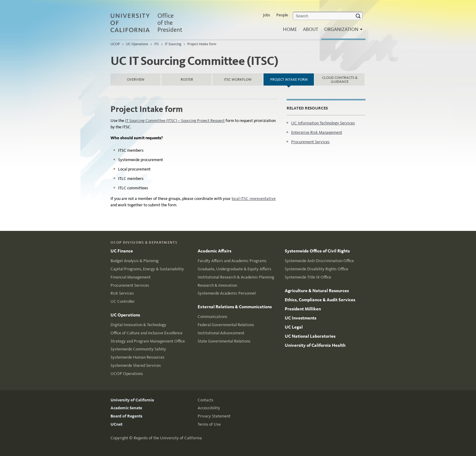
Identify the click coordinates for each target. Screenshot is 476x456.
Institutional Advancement (221, 333)
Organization (342, 31)
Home (290, 29)
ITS (156, 44)
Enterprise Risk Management (317, 132)
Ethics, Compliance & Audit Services (320, 300)
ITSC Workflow (238, 79)
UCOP (115, 44)
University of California (132, 400)
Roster (187, 79)
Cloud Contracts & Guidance (340, 80)
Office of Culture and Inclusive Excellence (146, 333)
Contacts (206, 400)
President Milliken (303, 309)
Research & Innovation (217, 285)
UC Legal (294, 327)
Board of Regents (126, 416)
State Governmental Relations (224, 341)
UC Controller (123, 301)
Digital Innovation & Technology (138, 325)
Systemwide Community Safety (138, 349)
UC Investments (301, 318)
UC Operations (137, 44)
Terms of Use (209, 424)
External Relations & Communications (235, 307)
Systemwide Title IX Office (308, 277)
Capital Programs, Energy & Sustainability (147, 269)
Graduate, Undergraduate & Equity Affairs (235, 269)
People (282, 15)
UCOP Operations (127, 374)
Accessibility (209, 408)
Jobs (267, 15)
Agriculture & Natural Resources (317, 291)
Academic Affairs (214, 251)
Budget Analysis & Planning (134, 261)
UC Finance (122, 251)
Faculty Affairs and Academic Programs (232, 261)
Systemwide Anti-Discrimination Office (319, 261)
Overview (136, 79)
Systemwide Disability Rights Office (316, 269)
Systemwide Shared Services (136, 365)
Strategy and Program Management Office (148, 341)
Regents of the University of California (168, 438)
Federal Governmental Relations (226, 325)
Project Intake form (202, 44)
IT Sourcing (173, 44)
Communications (212, 317)
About (311, 29)
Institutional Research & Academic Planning (236, 277)
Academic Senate (126, 408)
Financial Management (131, 277)
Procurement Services (310, 142)
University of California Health (315, 345)
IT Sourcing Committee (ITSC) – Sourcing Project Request (175, 121)
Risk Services (122, 293)
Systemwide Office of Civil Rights (317, 251)
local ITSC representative (254, 199)
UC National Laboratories (310, 336)
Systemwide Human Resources (138, 357)
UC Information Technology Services (323, 123)
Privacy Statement (214, 416)
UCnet (116, 424)
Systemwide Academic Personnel (227, 293)
